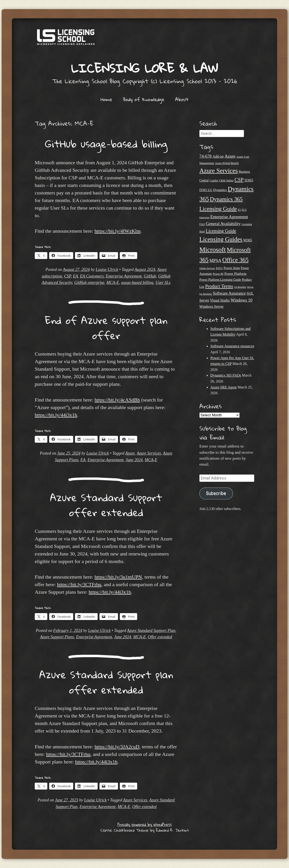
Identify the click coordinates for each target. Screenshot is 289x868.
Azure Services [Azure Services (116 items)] (219, 171)
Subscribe (216, 493)
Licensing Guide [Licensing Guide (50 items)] (221, 231)
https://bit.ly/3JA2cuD (117, 747)
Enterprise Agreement (124, 276)
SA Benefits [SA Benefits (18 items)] (240, 287)
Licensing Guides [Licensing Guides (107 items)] (221, 239)
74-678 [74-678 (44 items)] (205, 156)
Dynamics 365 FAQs (226, 375)
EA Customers (92, 276)
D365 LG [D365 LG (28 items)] (206, 190)
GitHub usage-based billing (106, 144)
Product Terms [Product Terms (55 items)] (219, 286)
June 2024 (134, 460)
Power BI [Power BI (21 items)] (218, 274)
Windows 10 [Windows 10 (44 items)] (242, 300)
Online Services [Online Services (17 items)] (207, 268)
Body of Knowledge (144, 99)
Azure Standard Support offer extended (106, 505)
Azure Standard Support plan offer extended (106, 682)
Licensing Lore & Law (144, 68)
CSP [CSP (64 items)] (239, 180)
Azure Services (149, 453)
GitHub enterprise (89, 283)
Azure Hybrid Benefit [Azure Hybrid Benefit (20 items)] (227, 163)
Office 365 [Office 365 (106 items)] (235, 260)
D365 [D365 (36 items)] (249, 180)
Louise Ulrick (107, 270)
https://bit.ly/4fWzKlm (117, 231)
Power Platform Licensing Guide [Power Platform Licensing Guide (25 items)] (220, 280)
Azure (130, 453)
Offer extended (160, 637)
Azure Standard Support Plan (151, 631)
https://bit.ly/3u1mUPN (118, 577)
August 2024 (145, 270)
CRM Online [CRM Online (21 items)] (226, 181)
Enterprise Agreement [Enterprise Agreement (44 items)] (229, 217)
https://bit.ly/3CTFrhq (79, 584)
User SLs (163, 283)
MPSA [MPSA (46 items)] (215, 260)
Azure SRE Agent (223, 387)
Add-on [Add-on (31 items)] (218, 156)
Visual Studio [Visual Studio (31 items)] (220, 300)
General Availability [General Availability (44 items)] (223, 224)
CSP (67, 276)
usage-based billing (137, 283)
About (182, 99)
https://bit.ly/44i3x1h (56, 415)
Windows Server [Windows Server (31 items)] (211, 306)
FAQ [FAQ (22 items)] (202, 224)
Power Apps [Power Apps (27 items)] (232, 268)
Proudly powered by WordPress (145, 824)
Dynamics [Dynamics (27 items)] (220, 190)
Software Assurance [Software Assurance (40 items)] (229, 293)
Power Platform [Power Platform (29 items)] (235, 274)
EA (75, 276)
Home (106, 99)
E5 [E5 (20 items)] (239, 210)
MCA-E (113, 283)
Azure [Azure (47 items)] (230, 156)
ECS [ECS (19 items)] (244, 210)
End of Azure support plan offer (106, 328)
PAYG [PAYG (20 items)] (219, 268)
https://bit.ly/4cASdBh (117, 400)
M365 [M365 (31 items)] (248, 240)
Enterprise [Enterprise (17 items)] (204, 217)
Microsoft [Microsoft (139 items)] (213, 250)
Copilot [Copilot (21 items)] (214, 181)
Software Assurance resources (232, 346)
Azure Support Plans (57, 637)
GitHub (150, 276)
